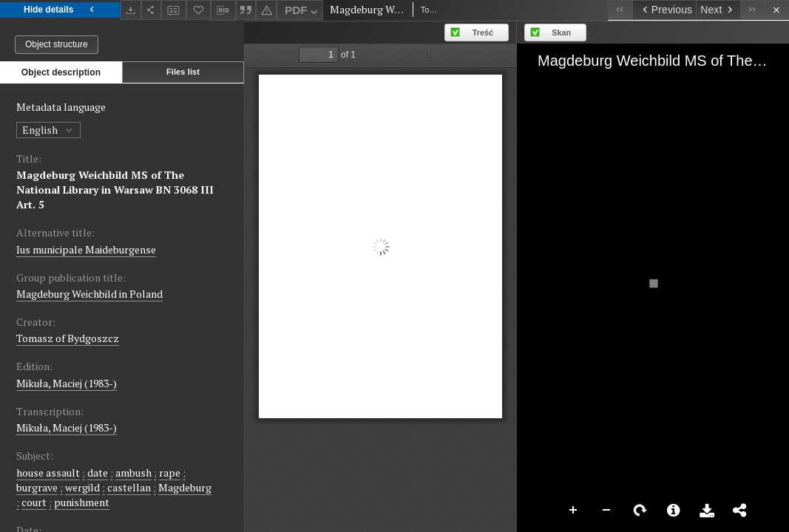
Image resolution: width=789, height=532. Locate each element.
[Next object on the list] (718, 10)
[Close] (777, 10)
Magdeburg (185, 487)
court (34, 502)
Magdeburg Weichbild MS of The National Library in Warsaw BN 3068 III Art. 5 (115, 190)
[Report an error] (266, 10)
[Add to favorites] (199, 10)
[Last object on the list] (752, 10)
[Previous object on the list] (664, 10)
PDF (303, 12)
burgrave (37, 487)
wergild (82, 487)
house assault (48, 473)
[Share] (152, 10)
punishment (82, 502)
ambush (133, 473)
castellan (129, 487)
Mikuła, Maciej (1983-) (67, 383)
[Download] (131, 10)
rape (170, 473)
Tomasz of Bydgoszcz (68, 338)
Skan (561, 33)
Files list (183, 72)
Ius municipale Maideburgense (86, 249)
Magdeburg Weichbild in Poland (89, 294)
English (48, 130)
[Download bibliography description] (223, 10)
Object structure (57, 44)
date (98, 473)
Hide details (60, 10)
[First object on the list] (620, 10)
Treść (483, 33)
